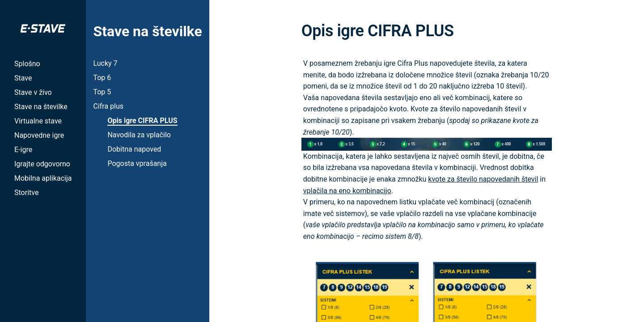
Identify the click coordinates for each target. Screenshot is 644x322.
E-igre (23, 150)
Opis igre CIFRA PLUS (142, 121)
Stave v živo (33, 92)
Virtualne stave (38, 121)
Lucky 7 (105, 63)
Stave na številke (41, 107)
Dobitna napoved (134, 149)
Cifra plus (108, 106)
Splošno (27, 64)
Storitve (26, 193)
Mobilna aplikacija (43, 178)
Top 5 (102, 92)
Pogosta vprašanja (137, 163)
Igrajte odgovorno (42, 164)
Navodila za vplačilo (139, 135)
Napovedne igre (39, 135)
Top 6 (102, 78)
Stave (23, 78)
